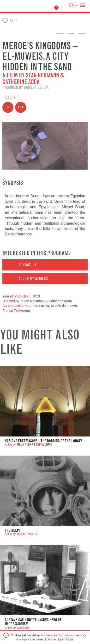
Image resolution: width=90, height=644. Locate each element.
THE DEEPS (13, 530)
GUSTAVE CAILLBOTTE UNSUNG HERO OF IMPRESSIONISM (33, 622)
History (9, 97)
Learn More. (66, 639)
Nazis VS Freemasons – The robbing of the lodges (44, 441)
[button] (45, 265)
